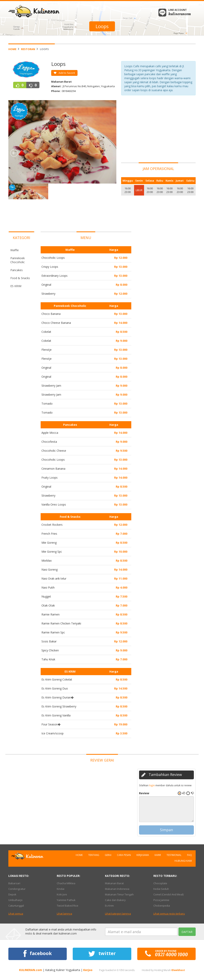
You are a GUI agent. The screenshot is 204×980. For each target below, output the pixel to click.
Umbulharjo (15, 900)
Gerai (108, 855)
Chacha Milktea (66, 883)
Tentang (94, 855)
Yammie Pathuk (66, 900)
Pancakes (17, 270)
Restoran (28, 49)
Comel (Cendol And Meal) (168, 894)
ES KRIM (16, 286)
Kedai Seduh (161, 889)
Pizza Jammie (161, 900)
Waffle (15, 250)
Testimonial (174, 855)
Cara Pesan (124, 855)
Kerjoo (88, 970)
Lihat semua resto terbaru (169, 914)
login (152, 785)
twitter (102, 954)
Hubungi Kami (183, 861)
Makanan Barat (114, 883)
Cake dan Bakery (115, 900)
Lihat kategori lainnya (118, 914)
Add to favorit (64, 73)
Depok (12, 894)
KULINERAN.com (31, 970)
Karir (158, 855)
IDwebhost (178, 970)
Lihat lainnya (64, 914)
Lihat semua (16, 914)
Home (12, 49)
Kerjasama (143, 855)
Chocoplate (160, 883)
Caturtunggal (16, 906)
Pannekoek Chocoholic (18, 260)
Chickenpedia (162, 906)
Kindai (61, 889)
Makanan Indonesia (117, 889)
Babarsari (14, 883)
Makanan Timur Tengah (119, 894)
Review (144, 793)
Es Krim (109, 906)
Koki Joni (62, 894)
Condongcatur (17, 889)
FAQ (189, 855)
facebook (38, 954)
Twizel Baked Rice (68, 906)
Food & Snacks (20, 278)
